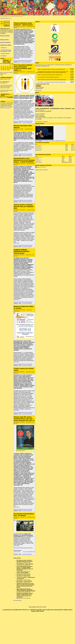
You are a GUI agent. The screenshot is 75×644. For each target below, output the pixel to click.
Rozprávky (4, 56)
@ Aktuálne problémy (19, 255)
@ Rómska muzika (19, 129)
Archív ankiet (39, 90)
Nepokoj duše (38, 147)
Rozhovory (4, 48)
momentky (66, 118)
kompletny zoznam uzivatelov (41, 170)
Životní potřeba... (39, 145)
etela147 (6, 91)
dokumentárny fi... (39, 148)
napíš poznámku (28, 61)
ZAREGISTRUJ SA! (6, 18)
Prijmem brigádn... (39, 162)
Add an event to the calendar (6, 72)
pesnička (37, 159)
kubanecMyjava (26, 552)
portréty (37, 119)
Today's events (3, 74)
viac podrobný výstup (5, 108)
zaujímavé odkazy (6, 45)
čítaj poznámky (18, 61)
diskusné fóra (4, 40)
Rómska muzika (5, 54)
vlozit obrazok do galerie (42, 122)
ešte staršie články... (18, 600)
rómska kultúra (57, 118)
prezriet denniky (5, 42)
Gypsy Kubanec (17, 552)
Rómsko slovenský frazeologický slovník (6, 51)
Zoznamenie (38, 161)
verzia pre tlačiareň (26, 62)
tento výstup (6, 107)
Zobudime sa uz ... (39, 160)
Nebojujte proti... (39, 150)
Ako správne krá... (39, 149)
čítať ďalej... (17, 58)
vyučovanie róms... (39, 157)
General (37, 118)
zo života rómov (40, 110)
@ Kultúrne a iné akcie (20, 26)
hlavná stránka (5, 36)
